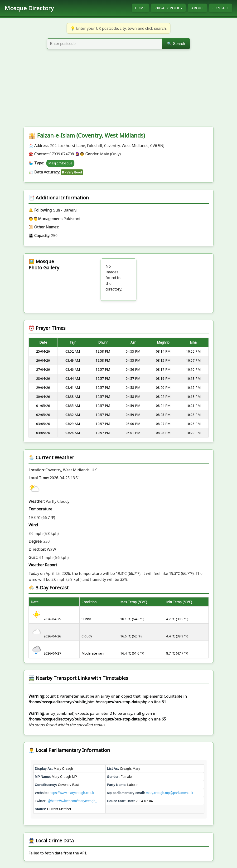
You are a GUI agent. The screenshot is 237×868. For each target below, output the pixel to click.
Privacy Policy (168, 8)
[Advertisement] (118, 91)
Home (140, 8)
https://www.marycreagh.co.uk (72, 793)
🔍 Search (176, 44)
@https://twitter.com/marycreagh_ (72, 801)
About (197, 8)
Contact (221, 8)
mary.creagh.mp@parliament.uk (169, 793)
